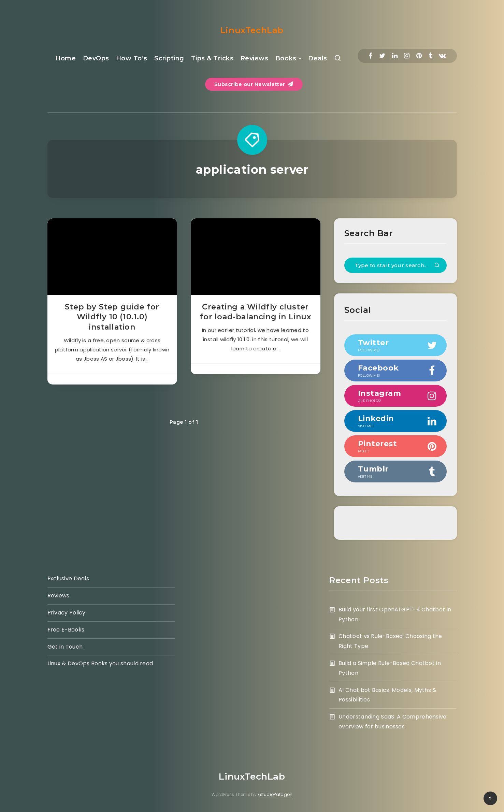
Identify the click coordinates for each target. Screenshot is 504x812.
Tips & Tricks (212, 58)
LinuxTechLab (252, 30)
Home (66, 58)
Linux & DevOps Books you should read (100, 663)
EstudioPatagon (275, 794)
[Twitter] (382, 56)
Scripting (169, 58)
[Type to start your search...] (395, 265)
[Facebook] (370, 56)
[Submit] (437, 266)
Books (286, 58)
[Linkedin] (395, 56)
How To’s (132, 58)
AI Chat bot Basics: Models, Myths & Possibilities (388, 695)
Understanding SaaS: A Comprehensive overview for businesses (393, 722)
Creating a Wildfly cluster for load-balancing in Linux (255, 312)
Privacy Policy (67, 613)
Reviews (255, 58)
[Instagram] (407, 56)
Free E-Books (66, 630)
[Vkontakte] (442, 56)
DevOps (96, 58)
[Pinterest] (419, 56)
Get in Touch (65, 647)
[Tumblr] (430, 56)
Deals (318, 58)
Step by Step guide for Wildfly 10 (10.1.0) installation (112, 317)
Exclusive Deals (68, 578)
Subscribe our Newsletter (254, 84)
